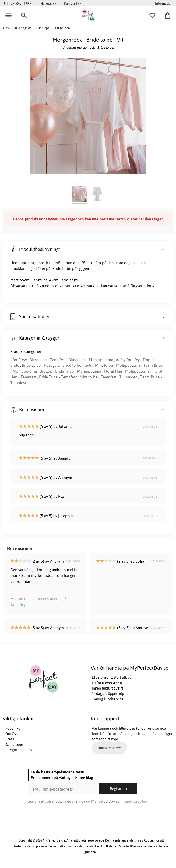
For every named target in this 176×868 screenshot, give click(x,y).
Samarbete (14, 745)
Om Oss (11, 734)
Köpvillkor (14, 728)
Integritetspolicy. (134, 801)
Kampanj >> (73, 3)
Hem (6, 28)
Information (164, 3)
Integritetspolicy (19, 750)
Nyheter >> (48, 3)
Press (10, 739)
